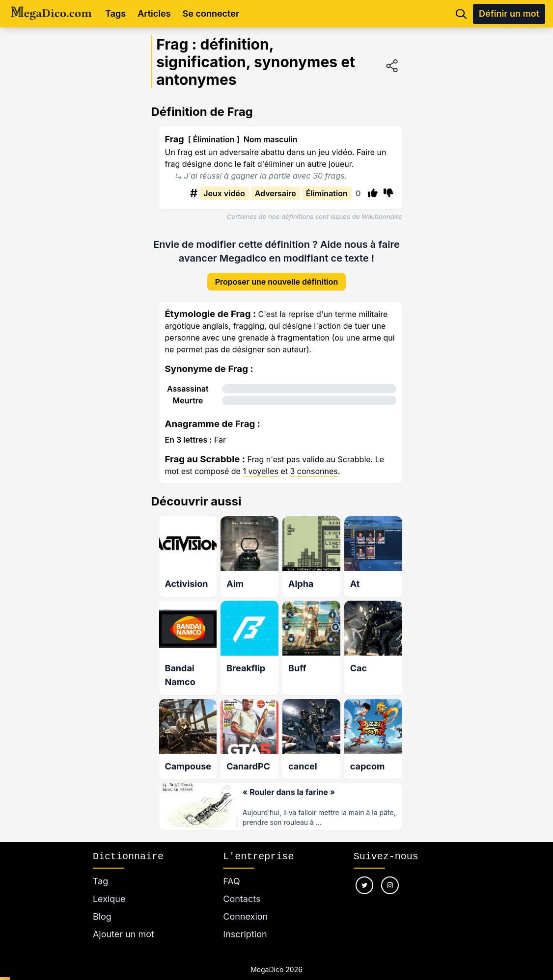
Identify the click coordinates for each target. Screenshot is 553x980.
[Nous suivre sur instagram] (390, 874)
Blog (102, 905)
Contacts (242, 887)
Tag (100, 869)
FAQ (232, 869)
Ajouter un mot (124, 922)
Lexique (109, 887)
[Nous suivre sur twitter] (364, 874)
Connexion (245, 905)
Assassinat (188, 381)
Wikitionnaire (382, 216)
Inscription (245, 922)
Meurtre (188, 393)
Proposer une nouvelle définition (277, 274)
